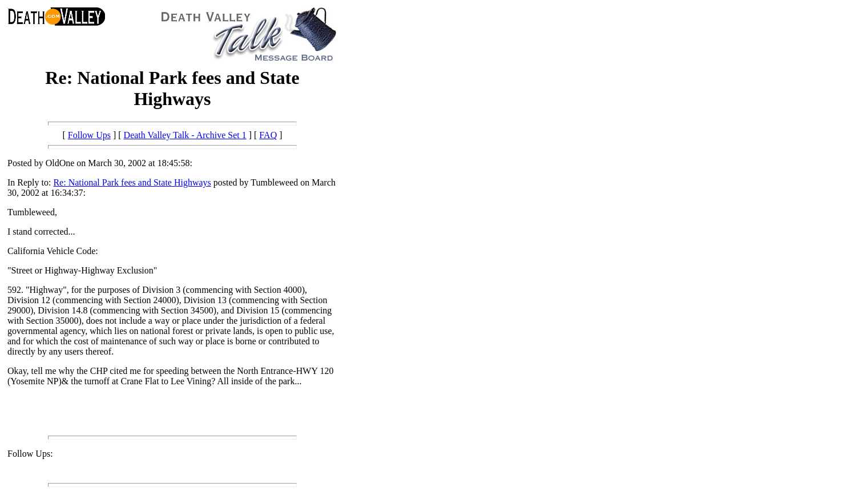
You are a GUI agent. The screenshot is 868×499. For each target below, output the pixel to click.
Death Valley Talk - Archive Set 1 (185, 135)
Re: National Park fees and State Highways (132, 182)
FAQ (268, 135)
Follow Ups (89, 135)
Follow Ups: (30, 454)
